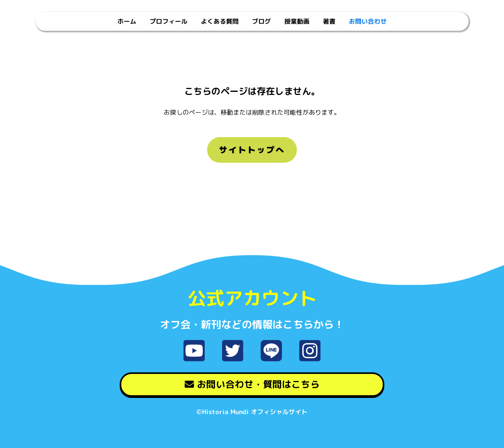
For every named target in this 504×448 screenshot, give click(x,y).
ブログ (261, 21)
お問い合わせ (368, 21)
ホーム (127, 21)
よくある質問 (220, 21)
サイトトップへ (252, 150)
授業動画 (297, 21)
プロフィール (169, 21)
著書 (329, 21)
